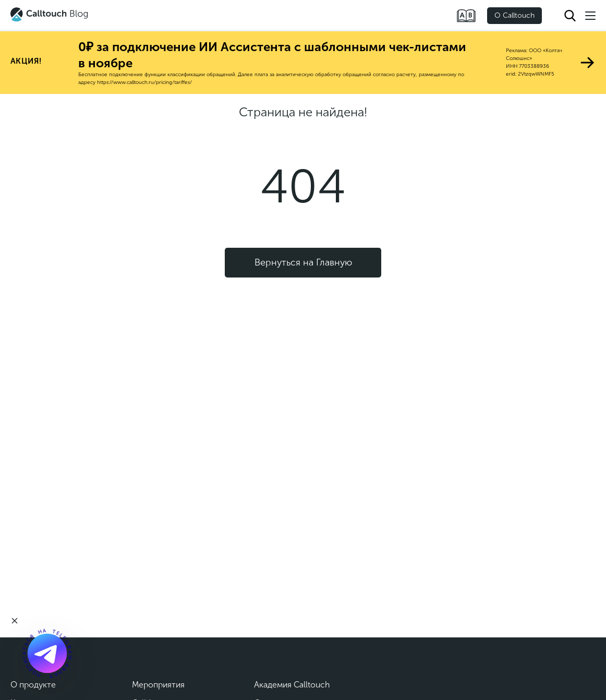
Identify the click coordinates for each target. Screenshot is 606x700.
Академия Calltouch (292, 685)
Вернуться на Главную (303, 262)
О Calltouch (514, 15)
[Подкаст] (47, 653)
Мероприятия (158, 685)
